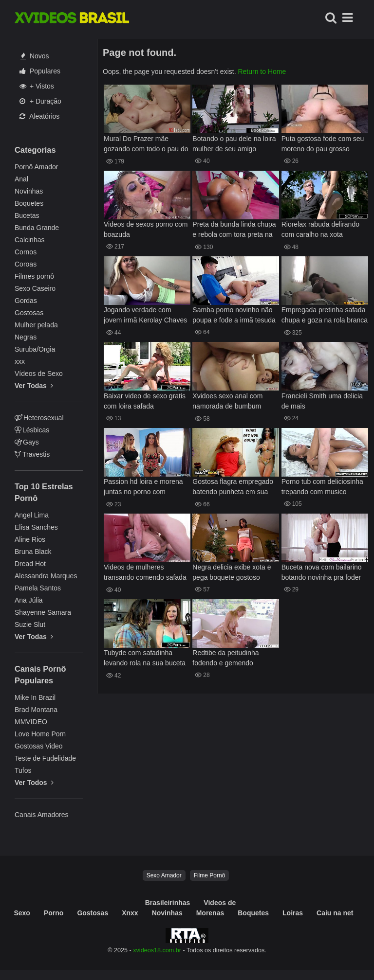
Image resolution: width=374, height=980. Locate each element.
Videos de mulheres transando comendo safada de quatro (145, 573)
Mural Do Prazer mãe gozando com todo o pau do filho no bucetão (146, 145)
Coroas (26, 264)
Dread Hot (30, 564)
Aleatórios (39, 116)
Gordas (26, 301)
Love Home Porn (40, 734)
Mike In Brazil (35, 697)
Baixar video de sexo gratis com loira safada (145, 401)
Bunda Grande (37, 228)
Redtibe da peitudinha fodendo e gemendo (225, 658)
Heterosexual (39, 418)
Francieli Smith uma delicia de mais (322, 401)
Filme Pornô (210, 875)
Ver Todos (34, 783)
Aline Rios (30, 539)
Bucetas (27, 215)
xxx (20, 361)
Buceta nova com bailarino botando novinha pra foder (322, 572)
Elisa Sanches (36, 527)
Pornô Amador (37, 167)
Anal (21, 179)
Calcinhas (29, 240)
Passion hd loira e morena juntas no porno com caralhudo (143, 488)
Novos (35, 56)
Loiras (293, 913)
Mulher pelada (36, 325)
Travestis (32, 454)
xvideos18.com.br (157, 950)
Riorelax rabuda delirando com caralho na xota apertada (320, 230)
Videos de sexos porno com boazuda (146, 229)
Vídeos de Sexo (39, 374)
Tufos (23, 770)
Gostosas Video (39, 746)
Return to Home (262, 71)
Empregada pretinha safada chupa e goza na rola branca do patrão (325, 316)
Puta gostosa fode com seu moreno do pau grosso (323, 144)
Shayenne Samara (43, 612)
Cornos (26, 252)
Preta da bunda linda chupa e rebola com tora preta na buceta (234, 230)
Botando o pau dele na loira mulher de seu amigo (234, 144)
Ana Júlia (29, 600)
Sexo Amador (164, 875)
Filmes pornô (34, 276)
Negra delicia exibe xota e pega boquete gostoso (232, 572)
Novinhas (29, 191)
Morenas (210, 913)
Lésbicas (32, 430)
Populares (40, 71)
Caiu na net (335, 913)
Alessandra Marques (46, 576)
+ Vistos (37, 86)
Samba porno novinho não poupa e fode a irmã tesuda (234, 315)
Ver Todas (34, 386)
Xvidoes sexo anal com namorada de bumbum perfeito (227, 402)
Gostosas (29, 313)
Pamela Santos (38, 588)
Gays (27, 442)
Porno (54, 913)
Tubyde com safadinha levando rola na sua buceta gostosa (145, 659)
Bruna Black (33, 552)
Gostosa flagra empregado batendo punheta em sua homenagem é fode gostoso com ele (235, 488)
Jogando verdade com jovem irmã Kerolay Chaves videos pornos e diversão (145, 316)
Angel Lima (32, 515)
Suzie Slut (30, 624)
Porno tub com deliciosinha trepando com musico (322, 487)
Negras (26, 337)
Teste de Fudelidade (45, 758)
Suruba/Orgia (35, 349)
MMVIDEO (31, 722)
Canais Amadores (42, 815)
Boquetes (29, 203)
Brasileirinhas (168, 903)
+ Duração (40, 101)
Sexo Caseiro (35, 288)
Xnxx (130, 913)
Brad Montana (36, 710)
